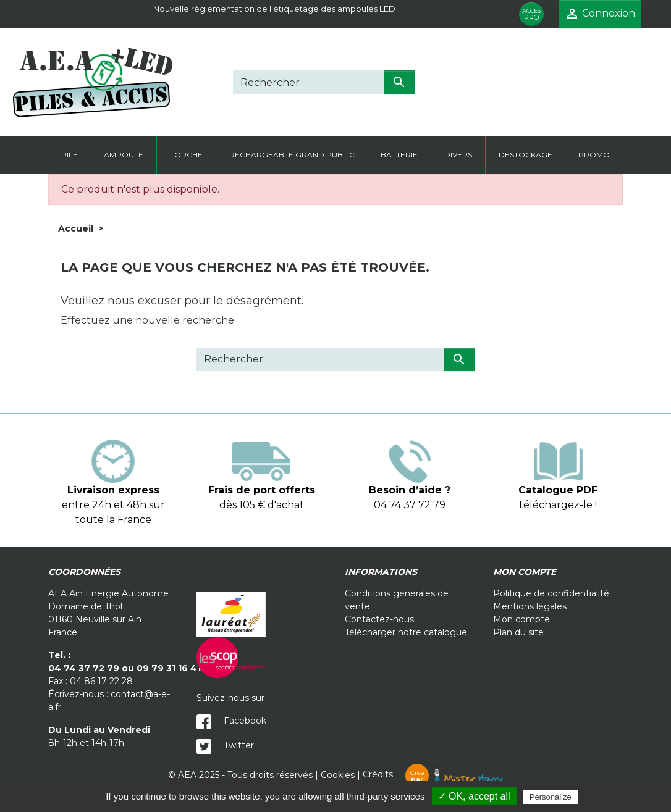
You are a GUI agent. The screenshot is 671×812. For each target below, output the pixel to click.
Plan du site (518, 632)
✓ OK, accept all (474, 796)
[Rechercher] (308, 82)
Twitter (225, 745)
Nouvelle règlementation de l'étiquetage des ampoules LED (274, 9)
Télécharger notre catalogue (406, 632)
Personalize (551, 797)
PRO (531, 15)
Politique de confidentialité (551, 593)
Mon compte (521, 619)
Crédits (433, 774)
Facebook (231, 721)
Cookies (338, 774)
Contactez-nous (379, 619)
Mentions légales (530, 606)
